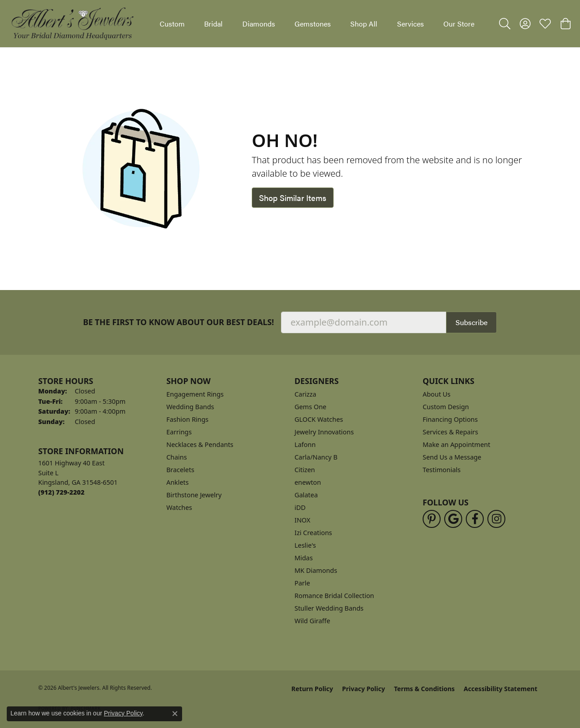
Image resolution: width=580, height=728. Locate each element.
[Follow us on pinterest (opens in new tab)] (432, 519)
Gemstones (313, 24)
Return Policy (312, 689)
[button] (505, 24)
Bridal (213, 24)
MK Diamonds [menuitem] (316, 570)
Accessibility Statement (500, 689)
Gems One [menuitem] (310, 407)
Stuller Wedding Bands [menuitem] (329, 608)
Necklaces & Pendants (200, 444)
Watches (179, 507)
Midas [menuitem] (304, 558)
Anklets (178, 482)
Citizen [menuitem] (305, 470)
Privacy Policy (364, 689)
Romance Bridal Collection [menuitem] (334, 596)
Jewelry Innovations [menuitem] (324, 432)
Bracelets (180, 470)
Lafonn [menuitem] (305, 444)
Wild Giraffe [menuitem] (312, 621)
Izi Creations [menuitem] (313, 533)
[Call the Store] (61, 492)
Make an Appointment (456, 444)
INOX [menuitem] (302, 520)
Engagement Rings (195, 394)
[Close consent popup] (175, 714)
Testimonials (442, 470)
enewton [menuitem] (308, 482)
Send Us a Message (452, 457)
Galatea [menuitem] (306, 495)
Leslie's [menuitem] (305, 545)
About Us (437, 394)
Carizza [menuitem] (305, 394)
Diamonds (259, 24)
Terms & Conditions (424, 689)
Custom (172, 24)
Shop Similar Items (293, 198)
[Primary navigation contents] (317, 24)
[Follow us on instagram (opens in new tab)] (496, 519)
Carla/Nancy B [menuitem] (316, 457)
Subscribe (471, 322)
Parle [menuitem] (302, 583)
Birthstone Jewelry (194, 495)
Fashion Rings (187, 419)
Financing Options (450, 419)
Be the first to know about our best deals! (179, 322)
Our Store (459, 24)
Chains (177, 457)
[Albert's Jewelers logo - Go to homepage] (72, 24)
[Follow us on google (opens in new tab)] (453, 519)
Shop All (364, 24)
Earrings (179, 432)
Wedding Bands (190, 407)
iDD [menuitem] (300, 507)
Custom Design (446, 407)
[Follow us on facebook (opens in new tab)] (475, 519)
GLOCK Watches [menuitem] (319, 419)
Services (410, 24)
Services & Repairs (450, 432)
